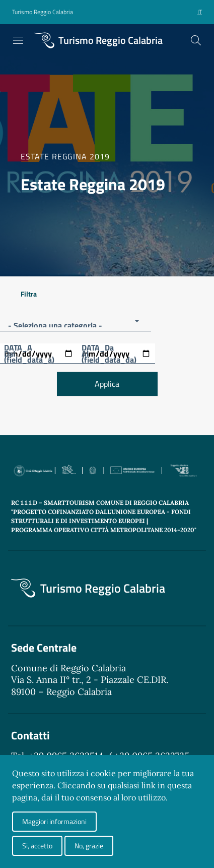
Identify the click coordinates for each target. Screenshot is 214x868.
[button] (43, 12)
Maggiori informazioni (54, 821)
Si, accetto (37, 846)
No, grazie (89, 846)
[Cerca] (196, 40)
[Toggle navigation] (18, 40)
